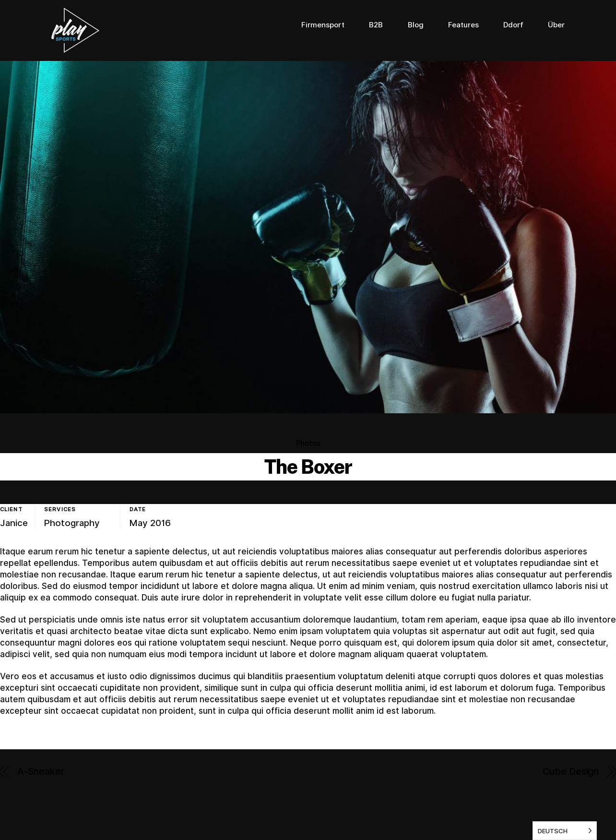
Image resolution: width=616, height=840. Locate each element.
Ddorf (513, 25)
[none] (565, 831)
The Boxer (308, 467)
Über (556, 25)
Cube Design (571, 771)
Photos (308, 443)
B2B (376, 25)
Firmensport (323, 25)
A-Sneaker (41, 771)
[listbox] (565, 831)
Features (463, 25)
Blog (416, 25)
